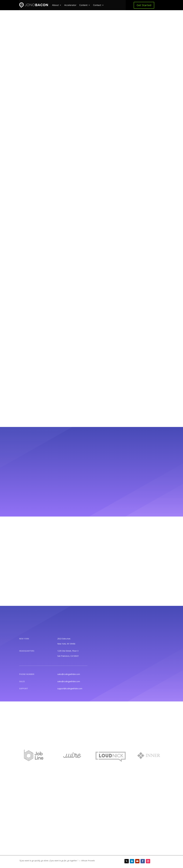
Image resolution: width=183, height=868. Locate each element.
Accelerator (70, 5)
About (55, 5)
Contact (97, 5)
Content (83, 5)
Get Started (144, 5)
